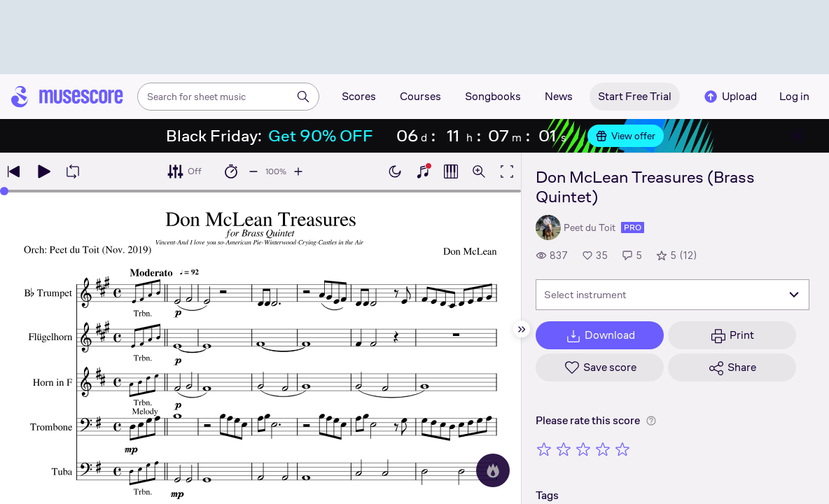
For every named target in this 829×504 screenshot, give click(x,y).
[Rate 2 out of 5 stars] (564, 449)
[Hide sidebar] (522, 329)
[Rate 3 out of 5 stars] (583, 449)
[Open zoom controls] (479, 171)
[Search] (303, 97)
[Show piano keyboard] (423, 171)
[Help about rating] (651, 421)
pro (633, 227)
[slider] (4, 191)
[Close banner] (798, 136)
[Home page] (67, 97)
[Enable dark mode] (395, 171)
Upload (730, 97)
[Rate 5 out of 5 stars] (622, 449)
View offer (626, 136)
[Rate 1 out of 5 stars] (544, 449)
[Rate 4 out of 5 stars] (603, 449)
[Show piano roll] (451, 171)
